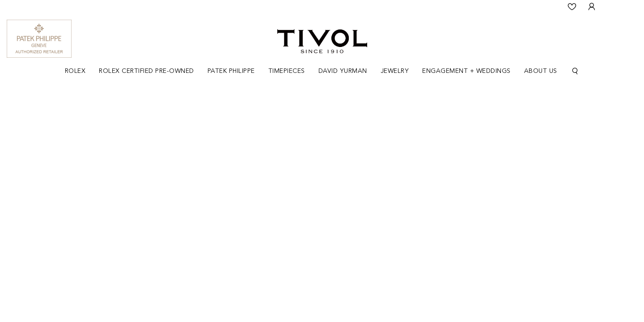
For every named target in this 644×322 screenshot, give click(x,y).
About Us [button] (541, 71)
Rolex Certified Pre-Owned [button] (146, 71)
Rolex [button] (75, 71)
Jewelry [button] (395, 71)
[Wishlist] (572, 7)
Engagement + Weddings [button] (466, 71)
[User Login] (592, 7)
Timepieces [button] (287, 71)
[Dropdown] (75, 71)
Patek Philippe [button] (231, 71)
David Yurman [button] (343, 71)
